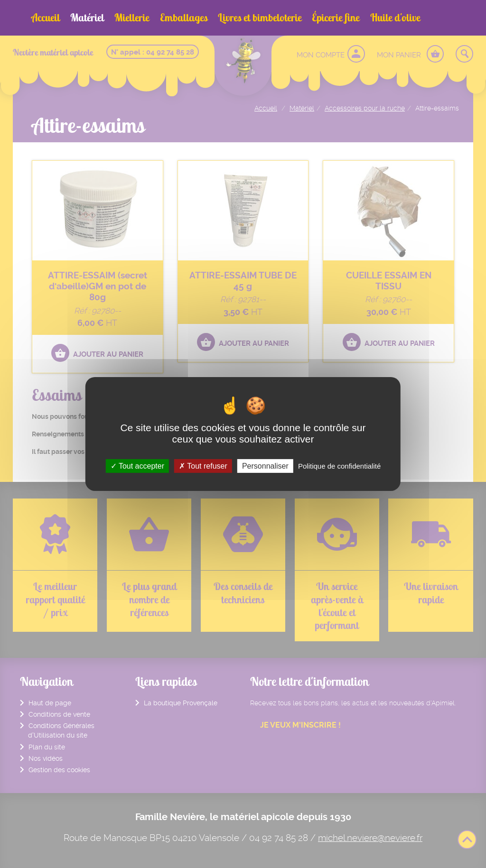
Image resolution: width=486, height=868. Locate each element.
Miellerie (132, 18)
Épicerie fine (336, 18)
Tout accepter (137, 466)
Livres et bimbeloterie (260, 18)
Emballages (184, 18)
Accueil (46, 18)
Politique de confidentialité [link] (339, 466)
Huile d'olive (395, 18)
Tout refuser (203, 466)
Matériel (87, 18)
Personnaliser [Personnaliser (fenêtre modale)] (265, 466)
